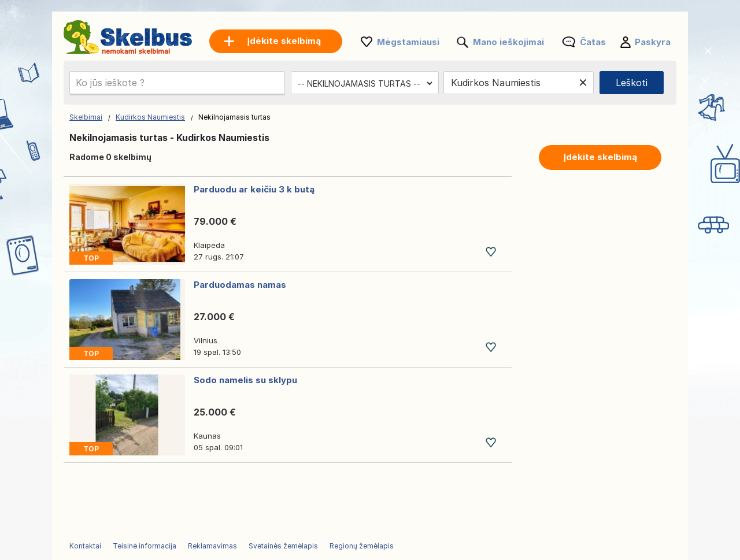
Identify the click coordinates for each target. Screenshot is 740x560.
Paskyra (653, 42)
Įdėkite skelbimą (600, 157)
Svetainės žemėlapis (283, 546)
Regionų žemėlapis (362, 546)
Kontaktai (85, 546)
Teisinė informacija (145, 546)
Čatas (593, 42)
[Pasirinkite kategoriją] (365, 83)
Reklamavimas (212, 546)
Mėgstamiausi (408, 42)
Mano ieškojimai (508, 42)
